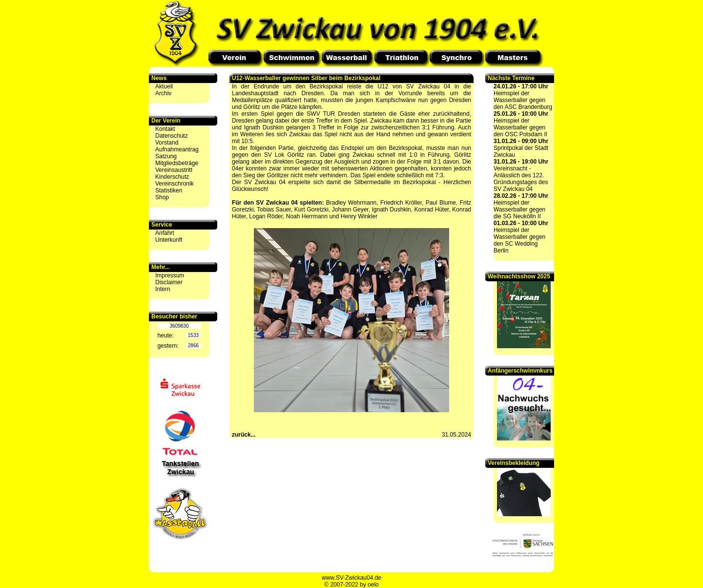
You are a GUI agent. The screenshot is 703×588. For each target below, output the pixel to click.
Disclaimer (169, 282)
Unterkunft (169, 240)
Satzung (166, 156)
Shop (162, 197)
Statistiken (169, 190)
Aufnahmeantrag (177, 149)
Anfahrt (165, 233)
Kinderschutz (172, 177)
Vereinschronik (175, 184)
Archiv (163, 93)
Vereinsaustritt (174, 170)
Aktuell (164, 86)
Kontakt (165, 129)
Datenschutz (172, 136)
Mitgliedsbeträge (177, 163)
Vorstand (167, 143)
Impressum (170, 275)
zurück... (244, 435)
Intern (163, 289)
